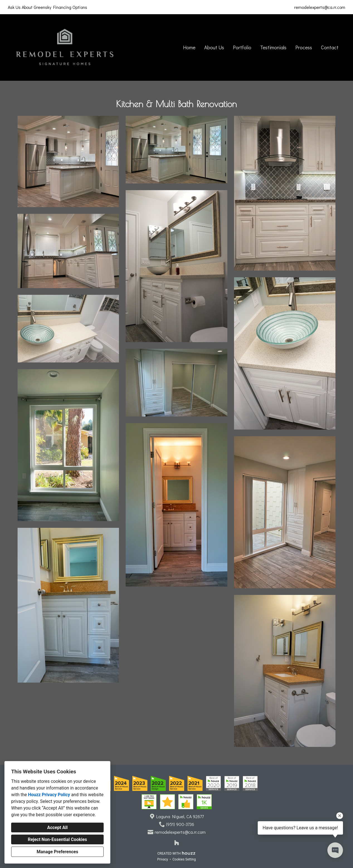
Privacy (163, 859)
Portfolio (242, 47)
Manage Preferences (57, 852)
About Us (214, 47)
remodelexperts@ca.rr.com (320, 7)
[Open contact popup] (335, 850)
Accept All (57, 827)
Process (304, 47)
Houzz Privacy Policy (49, 795)
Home (189, 47)
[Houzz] (177, 843)
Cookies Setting (184, 859)
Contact (330, 47)
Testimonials (273, 47)
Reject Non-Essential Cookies (58, 839)
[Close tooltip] (340, 816)
